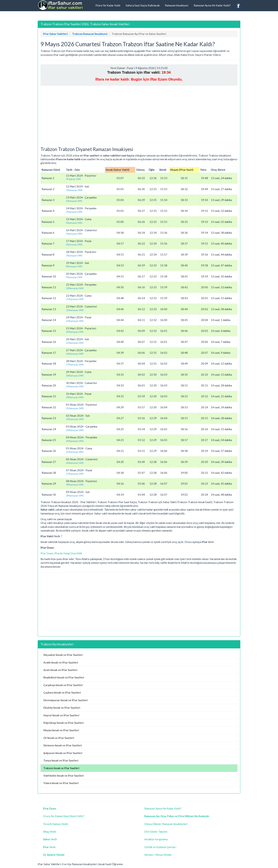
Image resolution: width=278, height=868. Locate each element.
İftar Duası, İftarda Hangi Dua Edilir (62, 553)
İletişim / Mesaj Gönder (158, 855)
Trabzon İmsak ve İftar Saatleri (61, 768)
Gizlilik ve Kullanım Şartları (160, 847)
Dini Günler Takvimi (156, 832)
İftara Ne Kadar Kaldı (108, 5)
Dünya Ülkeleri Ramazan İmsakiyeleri (166, 824)
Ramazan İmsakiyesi (177, 5)
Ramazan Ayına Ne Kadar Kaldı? (212, 5)
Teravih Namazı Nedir (56, 824)
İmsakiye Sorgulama (156, 839)
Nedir (50, 832)
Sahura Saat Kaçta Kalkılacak (143, 5)
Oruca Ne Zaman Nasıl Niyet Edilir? (64, 816)
